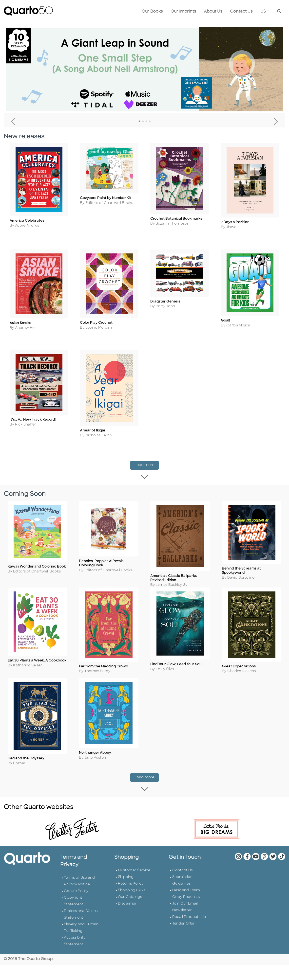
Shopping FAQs (132, 900)
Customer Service (134, 880)
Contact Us (241, 12)
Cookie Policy (76, 901)
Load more (147, 473)
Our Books (152, 12)
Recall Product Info (189, 927)
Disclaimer (127, 913)
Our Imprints (183, 12)
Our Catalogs (130, 907)
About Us (213, 12)
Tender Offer (183, 933)
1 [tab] (139, 122)
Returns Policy (131, 893)
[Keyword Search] (279, 12)
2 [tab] (143, 122)
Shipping (126, 887)
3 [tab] (146, 122)
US (263, 12)
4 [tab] (150, 122)
